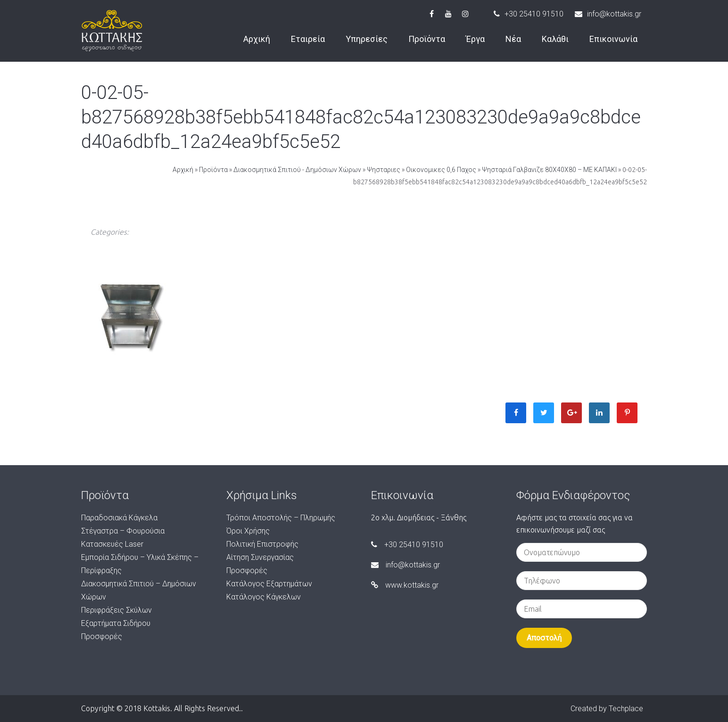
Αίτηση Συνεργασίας (260, 557)
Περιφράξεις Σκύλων (116, 610)
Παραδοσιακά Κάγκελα (119, 518)
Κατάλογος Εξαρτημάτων (269, 584)
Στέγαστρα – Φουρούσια (123, 531)
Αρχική (257, 39)
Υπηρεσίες (367, 39)
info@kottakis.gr (608, 14)
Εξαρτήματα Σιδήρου (116, 623)
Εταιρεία (308, 39)
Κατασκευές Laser (112, 544)
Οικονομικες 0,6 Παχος (441, 170)
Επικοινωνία (613, 39)
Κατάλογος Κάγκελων (264, 597)
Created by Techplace (607, 709)
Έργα (475, 39)
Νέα (513, 39)
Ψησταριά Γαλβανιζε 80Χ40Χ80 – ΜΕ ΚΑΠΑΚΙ (549, 170)
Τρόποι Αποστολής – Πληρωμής (281, 518)
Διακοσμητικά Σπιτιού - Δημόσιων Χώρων (297, 170)
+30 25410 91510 (529, 14)
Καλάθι (555, 39)
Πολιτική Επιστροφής (262, 544)
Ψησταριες (384, 170)
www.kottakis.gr (405, 585)
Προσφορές (102, 636)
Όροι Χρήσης (248, 531)
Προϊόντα (427, 39)
